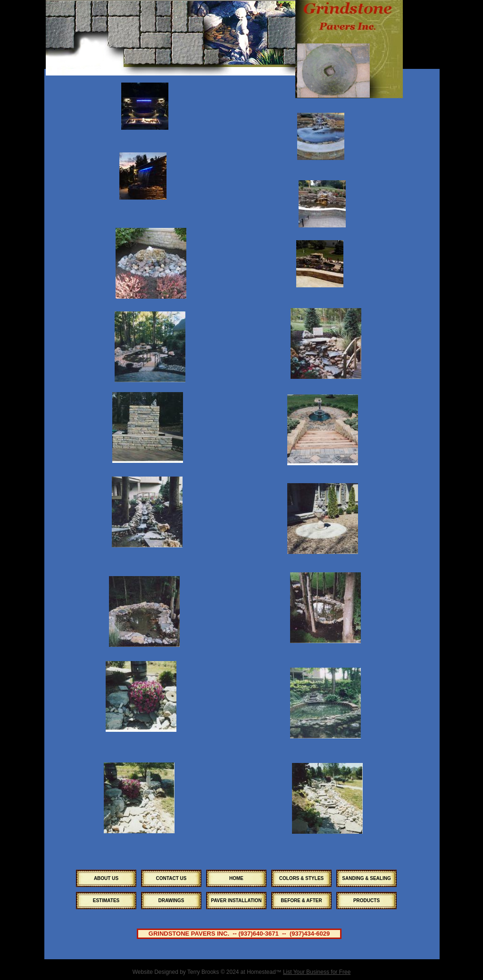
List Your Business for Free (317, 972)
